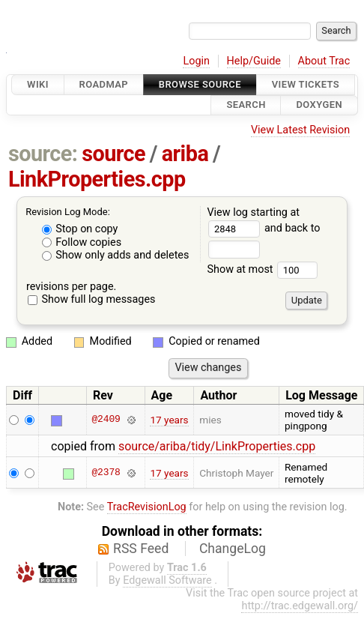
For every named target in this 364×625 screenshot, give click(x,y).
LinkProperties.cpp (97, 179)
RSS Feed (141, 549)
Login (196, 61)
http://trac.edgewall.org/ (300, 606)
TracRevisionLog (147, 507)
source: (43, 154)
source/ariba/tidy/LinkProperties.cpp (217, 446)
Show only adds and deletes (116, 255)
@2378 (106, 473)
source (113, 154)
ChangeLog (233, 549)
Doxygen (319, 105)
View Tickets (306, 84)
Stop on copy (80, 229)
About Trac (324, 61)
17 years (169, 420)
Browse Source (200, 84)
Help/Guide (254, 61)
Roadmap (104, 84)
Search (246, 105)
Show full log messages (92, 299)
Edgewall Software (167, 580)
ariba (185, 154)
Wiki (38, 84)
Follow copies (82, 242)
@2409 (106, 420)
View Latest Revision (300, 130)
